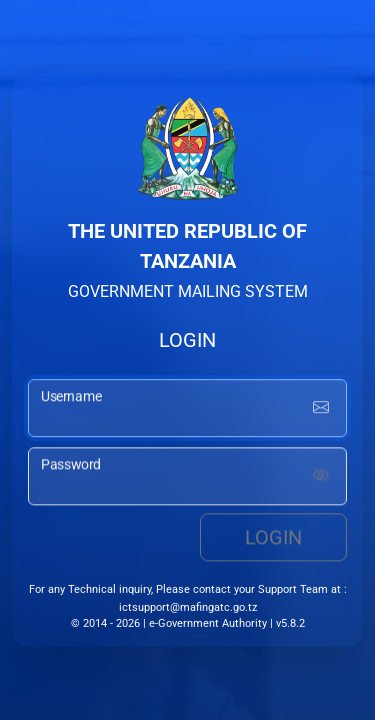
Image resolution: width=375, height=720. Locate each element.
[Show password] (321, 478)
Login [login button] (273, 539)
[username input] (187, 410)
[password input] (187, 478)
